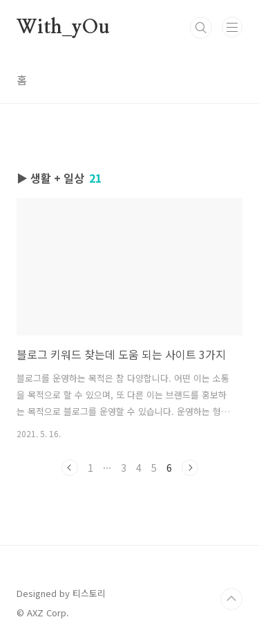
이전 (70, 468)
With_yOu (63, 28)
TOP (231, 599)
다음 (190, 468)
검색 (201, 28)
